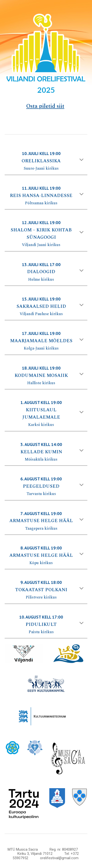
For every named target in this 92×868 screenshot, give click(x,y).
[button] (81, 160)
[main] (46, 89)
